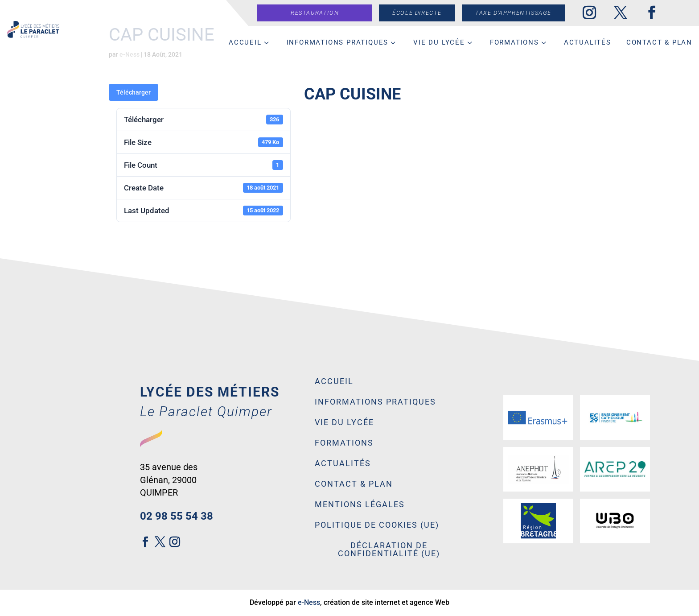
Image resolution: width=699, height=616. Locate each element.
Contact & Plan (659, 42)
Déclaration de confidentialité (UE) (389, 550)
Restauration (319, 13)
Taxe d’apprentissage (517, 13)
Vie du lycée (439, 42)
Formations (514, 42)
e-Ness (309, 602)
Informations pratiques (338, 42)
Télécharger (134, 92)
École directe (421, 13)
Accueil (245, 42)
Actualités (588, 42)
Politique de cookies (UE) (377, 525)
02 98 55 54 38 (177, 516)
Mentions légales (360, 505)
